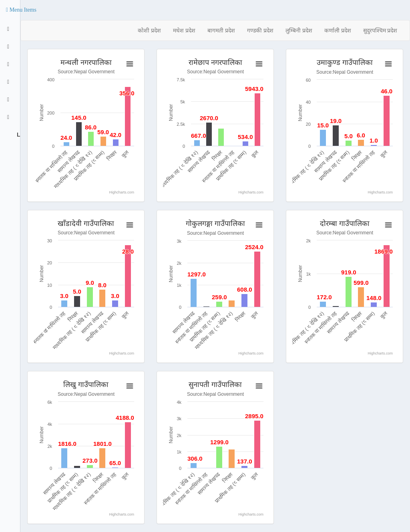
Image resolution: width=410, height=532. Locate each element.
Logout (18, 135)
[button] (21, 10)
